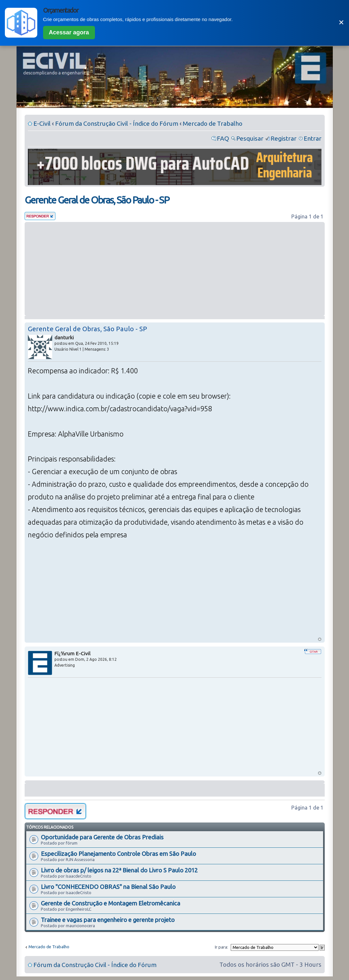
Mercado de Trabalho (213, 123)
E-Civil (42, 123)
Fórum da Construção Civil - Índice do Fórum (117, 123)
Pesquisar (250, 138)
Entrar (313, 138)
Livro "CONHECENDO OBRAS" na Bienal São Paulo (108, 887)
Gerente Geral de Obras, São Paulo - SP (97, 200)
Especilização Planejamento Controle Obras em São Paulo (118, 854)
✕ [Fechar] (341, 23)
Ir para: (221, 947)
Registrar (284, 138)
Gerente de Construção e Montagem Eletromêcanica (111, 903)
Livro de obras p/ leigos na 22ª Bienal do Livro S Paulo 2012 (119, 870)
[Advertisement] (175, 269)
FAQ (223, 138)
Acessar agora (69, 32)
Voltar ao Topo (320, 639)
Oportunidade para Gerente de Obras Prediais (102, 837)
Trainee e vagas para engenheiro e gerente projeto (108, 920)
